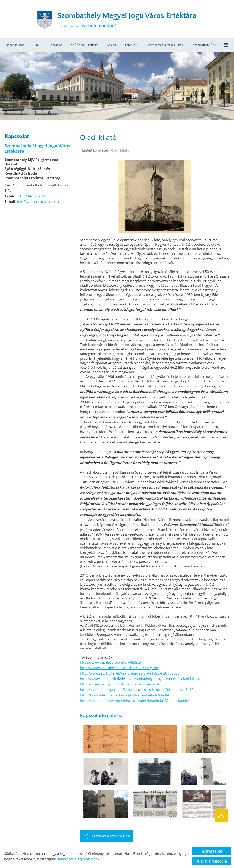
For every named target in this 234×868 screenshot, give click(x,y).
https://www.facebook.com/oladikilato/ (111, 662)
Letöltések (132, 45)
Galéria (111, 45)
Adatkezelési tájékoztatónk (79, 859)
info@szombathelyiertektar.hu (41, 201)
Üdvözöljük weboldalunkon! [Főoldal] (127, 20)
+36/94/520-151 (33, 196)
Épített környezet (95, 150)
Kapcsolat (56, 45)
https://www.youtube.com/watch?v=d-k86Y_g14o (119, 668)
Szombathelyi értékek (211, 45)
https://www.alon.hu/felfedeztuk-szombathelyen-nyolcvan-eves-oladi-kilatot (140, 679)
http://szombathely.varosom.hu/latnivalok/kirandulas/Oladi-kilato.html (136, 701)
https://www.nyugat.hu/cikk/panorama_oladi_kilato (121, 684)
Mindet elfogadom (211, 861)
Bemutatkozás (15, 45)
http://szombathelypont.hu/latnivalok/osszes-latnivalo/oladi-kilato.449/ (136, 690)
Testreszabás (211, 851)
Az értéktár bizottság (84, 45)
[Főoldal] (45, 20)
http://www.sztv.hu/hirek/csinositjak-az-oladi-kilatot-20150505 (130, 673)
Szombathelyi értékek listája (166, 45)
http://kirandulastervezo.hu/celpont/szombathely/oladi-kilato (128, 695)
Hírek (37, 45)
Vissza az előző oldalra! (110, 836)
